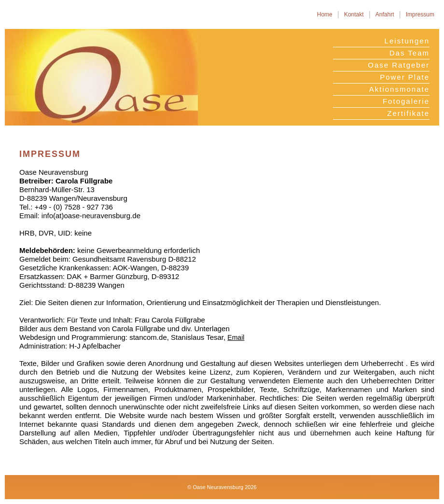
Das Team (409, 53)
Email (236, 337)
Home (325, 14)
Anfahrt (385, 14)
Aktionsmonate (399, 89)
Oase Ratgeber (399, 65)
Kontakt (354, 14)
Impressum (420, 14)
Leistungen (407, 41)
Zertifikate (408, 113)
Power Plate (405, 77)
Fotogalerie (406, 101)
